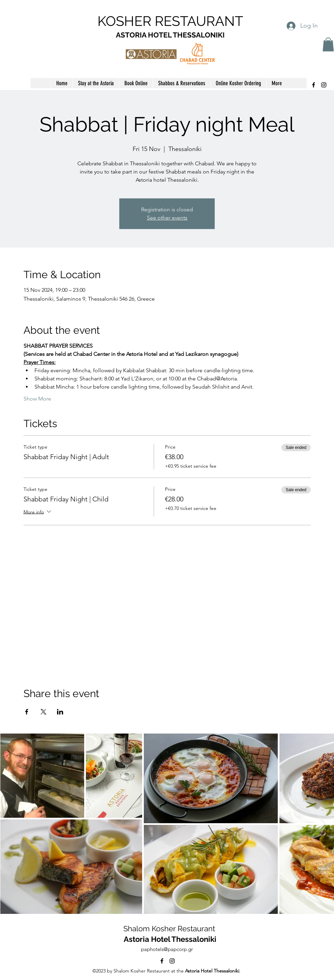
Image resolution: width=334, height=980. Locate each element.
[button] (328, 44)
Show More (37, 399)
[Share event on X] (43, 712)
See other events (167, 218)
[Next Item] (322, 824)
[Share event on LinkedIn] (60, 712)
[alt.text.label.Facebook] (314, 85)
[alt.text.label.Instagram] (324, 85)
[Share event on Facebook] (27, 712)
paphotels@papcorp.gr (167, 949)
